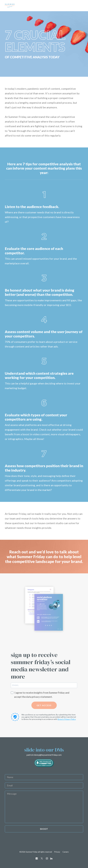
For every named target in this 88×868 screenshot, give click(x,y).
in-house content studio (49, 523)
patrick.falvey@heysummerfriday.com (44, 755)
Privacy (57, 852)
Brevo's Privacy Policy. (67, 719)
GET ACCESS (44, 705)
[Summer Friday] (20, 6)
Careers (66, 852)
